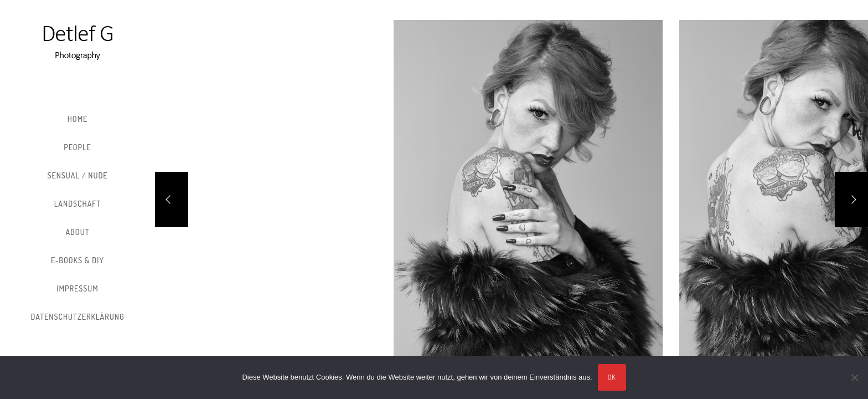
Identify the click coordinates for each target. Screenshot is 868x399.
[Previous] (172, 199)
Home (78, 119)
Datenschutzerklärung (77, 317)
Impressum (77, 288)
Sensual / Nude (77, 175)
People (77, 147)
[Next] (851, 199)
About (78, 232)
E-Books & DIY (77, 260)
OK (612, 377)
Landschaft (77, 204)
